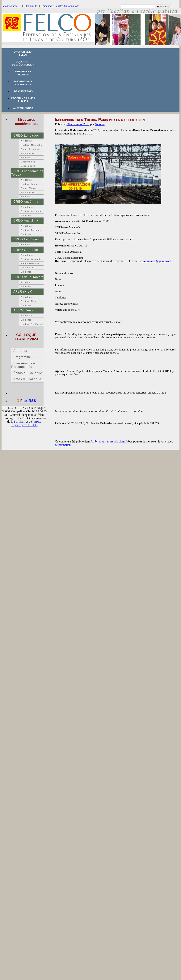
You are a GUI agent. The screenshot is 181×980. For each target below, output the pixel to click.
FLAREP (20, 422)
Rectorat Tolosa (30, 184)
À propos (20, 351)
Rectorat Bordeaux (31, 230)
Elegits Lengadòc (31, 149)
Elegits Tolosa (29, 188)
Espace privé (28, 166)
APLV (38, 422)
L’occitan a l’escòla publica (23, 63)
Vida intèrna (28, 153)
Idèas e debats (23, 91)
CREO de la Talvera (28, 277)
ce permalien (63, 445)
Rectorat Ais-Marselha (33, 324)
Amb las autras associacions (108, 441)
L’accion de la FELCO (23, 53)
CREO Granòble (26, 250)
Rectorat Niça (29, 301)
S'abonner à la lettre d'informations (60, 6)
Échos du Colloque (28, 373)
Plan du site (31, 6)
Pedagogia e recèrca (23, 73)
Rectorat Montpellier (32, 145)
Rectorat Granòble (31, 259)
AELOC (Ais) (23, 310)
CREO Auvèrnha (26, 202)
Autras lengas (23, 108)
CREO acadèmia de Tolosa (27, 173)
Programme (22, 357)
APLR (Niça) (23, 292)
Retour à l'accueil (11, 6)
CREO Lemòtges (26, 239)
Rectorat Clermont (31, 211)
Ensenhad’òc (28, 162)
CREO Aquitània (26, 220)
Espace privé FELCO (25, 425)
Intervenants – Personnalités (23, 365)
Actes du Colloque (27, 379)
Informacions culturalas (23, 83)
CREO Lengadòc (26, 136)
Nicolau (100, 124)
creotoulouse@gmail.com (156, 261)
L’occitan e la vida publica (23, 100)
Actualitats (27, 141)
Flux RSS (28, 401)
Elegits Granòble (30, 263)
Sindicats (26, 158)
